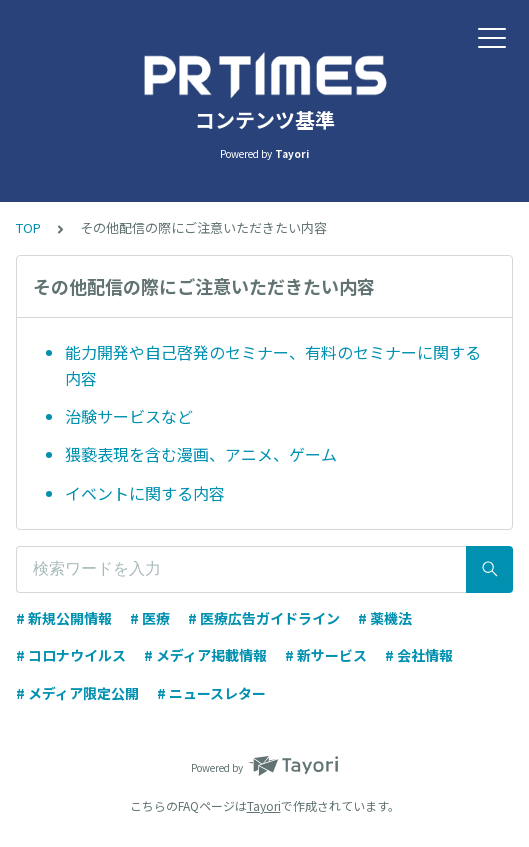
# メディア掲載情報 (205, 655)
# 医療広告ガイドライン (264, 618)
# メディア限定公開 (77, 693)
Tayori (264, 805)
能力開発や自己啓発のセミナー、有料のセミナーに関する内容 (273, 365)
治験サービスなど (129, 416)
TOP (28, 227)
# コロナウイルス (71, 655)
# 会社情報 (419, 655)
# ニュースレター (211, 693)
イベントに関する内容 (145, 493)
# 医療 (150, 618)
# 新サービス (326, 655)
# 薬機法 (385, 618)
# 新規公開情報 (64, 618)
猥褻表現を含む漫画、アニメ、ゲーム (201, 454)
